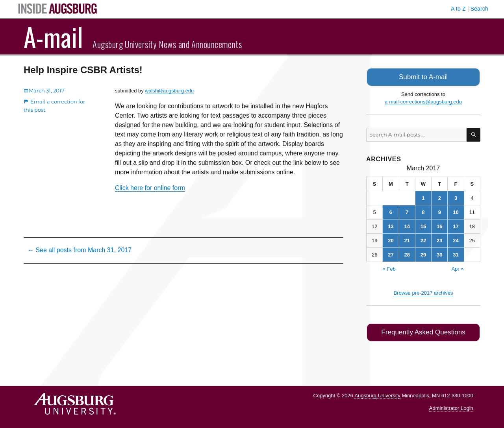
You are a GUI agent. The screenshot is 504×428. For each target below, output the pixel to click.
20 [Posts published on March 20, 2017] (391, 240)
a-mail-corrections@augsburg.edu (423, 101)
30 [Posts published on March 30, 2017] (439, 254)
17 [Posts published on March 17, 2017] (456, 226)
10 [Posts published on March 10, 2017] (456, 211)
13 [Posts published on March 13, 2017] (391, 226)
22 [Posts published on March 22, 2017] (423, 240)
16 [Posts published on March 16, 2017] (439, 226)
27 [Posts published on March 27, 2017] (391, 254)
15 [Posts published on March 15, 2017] (423, 226)
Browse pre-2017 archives (423, 292)
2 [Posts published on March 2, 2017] (440, 197)
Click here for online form (150, 188)
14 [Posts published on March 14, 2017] (407, 226)
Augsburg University (377, 394)
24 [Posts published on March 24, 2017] (456, 240)
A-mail (53, 37)
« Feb (389, 268)
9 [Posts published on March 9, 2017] (440, 211)
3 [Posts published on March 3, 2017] (456, 197)
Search (479, 9)
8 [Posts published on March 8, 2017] (423, 211)
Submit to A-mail (423, 77)
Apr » (457, 268)
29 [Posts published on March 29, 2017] (423, 254)
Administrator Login (451, 407)
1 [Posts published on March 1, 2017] (423, 197)
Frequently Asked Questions (423, 331)
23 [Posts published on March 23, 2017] (439, 240)
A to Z (458, 9)
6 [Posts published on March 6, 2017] (391, 211)
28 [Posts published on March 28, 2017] (407, 254)
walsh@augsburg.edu (169, 91)
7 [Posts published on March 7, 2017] (407, 211)
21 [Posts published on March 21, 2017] (407, 240)
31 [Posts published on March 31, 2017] (456, 254)
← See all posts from (80, 250)
